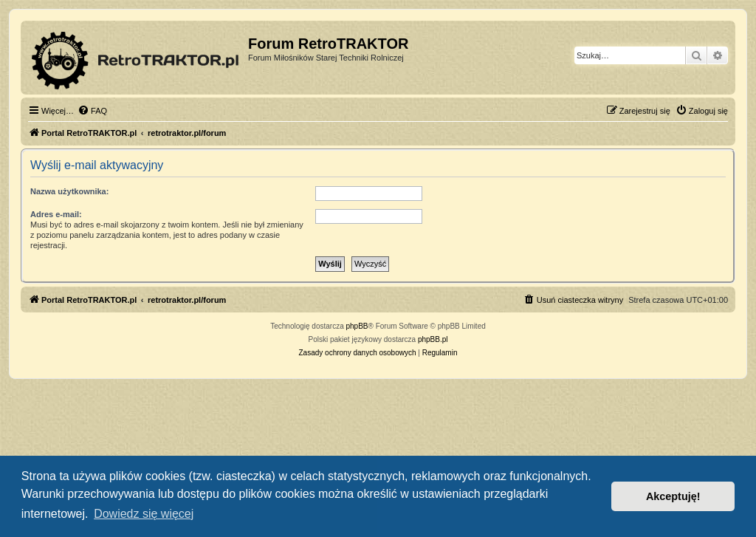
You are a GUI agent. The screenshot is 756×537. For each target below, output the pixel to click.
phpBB (357, 326)
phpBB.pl (433, 339)
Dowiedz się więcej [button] (144, 514)
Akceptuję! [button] (673, 496)
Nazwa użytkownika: (69, 191)
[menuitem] (92, 111)
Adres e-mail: (56, 214)
